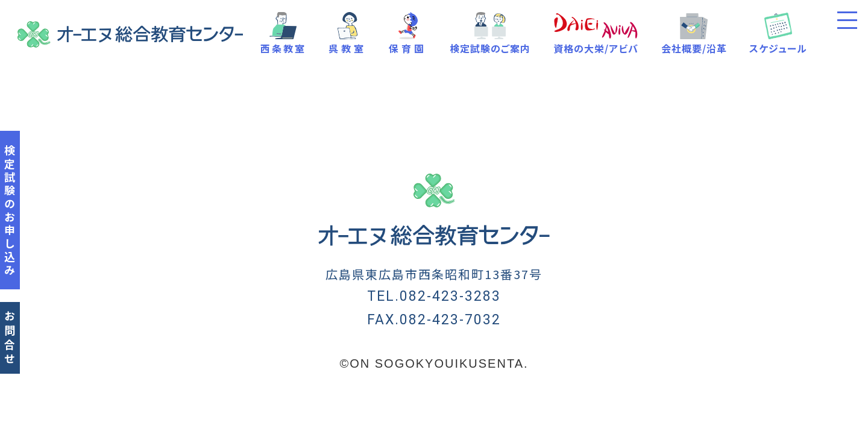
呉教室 (348, 48)
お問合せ (10, 339)
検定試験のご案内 (490, 48)
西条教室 (283, 48)
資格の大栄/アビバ (596, 48)
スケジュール (778, 48)
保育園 (408, 48)
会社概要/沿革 (694, 48)
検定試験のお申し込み (10, 211)
